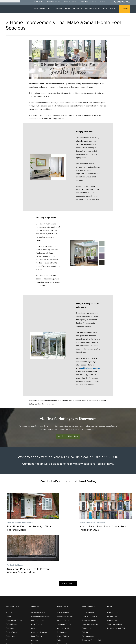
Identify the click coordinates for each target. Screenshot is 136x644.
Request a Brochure (90, 578)
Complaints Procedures (66, 602)
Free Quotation (88, 570)
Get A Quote (37, 3)
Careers (34, 598)
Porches (9, 598)
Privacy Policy (113, 574)
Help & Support (63, 570)
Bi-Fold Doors (11, 582)
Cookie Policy (113, 578)
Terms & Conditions (115, 582)
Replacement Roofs (14, 614)
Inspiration (77, 10)
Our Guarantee (63, 590)
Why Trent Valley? (92, 10)
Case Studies (37, 582)
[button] (68, 436)
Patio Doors (11, 586)
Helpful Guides (63, 594)
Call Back (86, 590)
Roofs (49, 10)
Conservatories (12, 602)
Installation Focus (64, 582)
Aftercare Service (64, 586)
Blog (33, 602)
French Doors (11, 590)
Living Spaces (39, 10)
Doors (67, 10)
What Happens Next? (65, 574)
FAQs (59, 598)
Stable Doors (11, 594)
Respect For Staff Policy (117, 586)
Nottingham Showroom (87, 3)
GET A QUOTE (125, 10)
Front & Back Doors (14, 578)
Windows (58, 10)
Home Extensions (13, 610)
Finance (113, 10)
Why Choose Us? (38, 570)
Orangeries (10, 606)
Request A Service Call (91, 598)
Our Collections (38, 578)
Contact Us (86, 586)
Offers (105, 10)
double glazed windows (90, 368)
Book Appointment (52, 3)
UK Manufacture (63, 578)
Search (102, 3)
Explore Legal (113, 570)
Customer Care (88, 594)
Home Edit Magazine (90, 582)
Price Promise (37, 594)
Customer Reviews (39, 590)
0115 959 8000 (124, 3)
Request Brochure (69, 3)
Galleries (35, 586)
